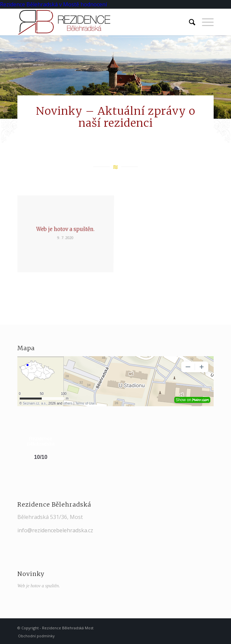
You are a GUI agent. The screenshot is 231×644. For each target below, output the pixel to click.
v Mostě (69, 4)
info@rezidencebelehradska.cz (55, 530)
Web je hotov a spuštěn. (39, 586)
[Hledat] (189, 22)
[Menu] (204, 22)
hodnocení (94, 4)
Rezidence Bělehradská (29, 4)
